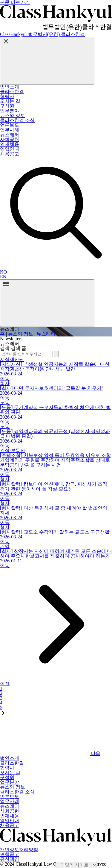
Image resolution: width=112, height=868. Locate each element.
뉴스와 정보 (21, 334)
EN (3, 277)
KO (3, 272)
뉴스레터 (46, 334)
